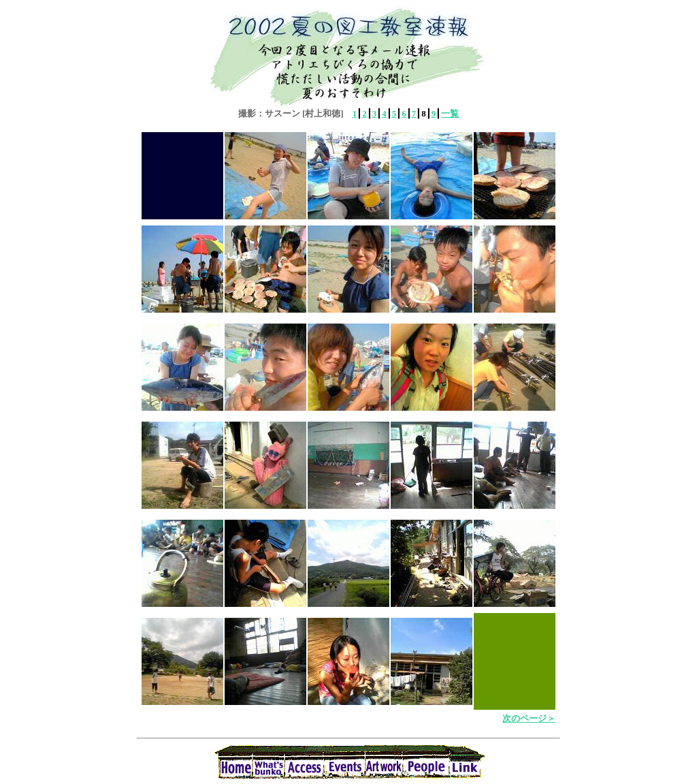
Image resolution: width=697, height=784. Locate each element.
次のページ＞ (529, 718)
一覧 (450, 113)
